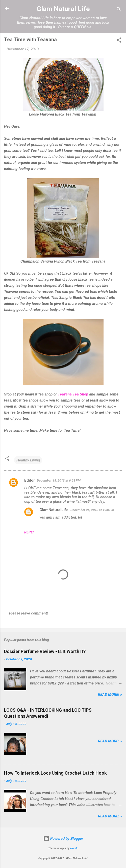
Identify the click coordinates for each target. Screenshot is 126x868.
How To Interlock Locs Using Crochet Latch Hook (55, 773)
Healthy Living (28, 460)
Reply (29, 532)
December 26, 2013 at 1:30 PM (92, 510)
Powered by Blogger (63, 839)
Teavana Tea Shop (73, 394)
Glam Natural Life (63, 9)
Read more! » (110, 695)
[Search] (119, 10)
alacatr (74, 848)
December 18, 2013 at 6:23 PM (59, 480)
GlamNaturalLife (54, 510)
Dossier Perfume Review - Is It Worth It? (45, 651)
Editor (30, 480)
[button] (119, 41)
